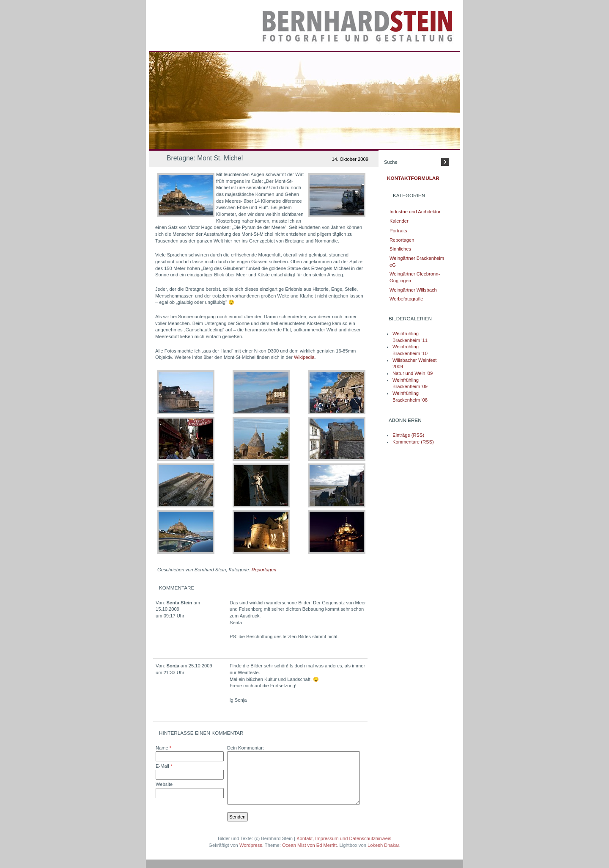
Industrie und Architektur (415, 212)
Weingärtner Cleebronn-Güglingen (415, 277)
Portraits (398, 231)
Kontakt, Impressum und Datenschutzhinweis (344, 838)
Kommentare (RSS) (413, 442)
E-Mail (164, 766)
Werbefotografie (406, 299)
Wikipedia (304, 357)
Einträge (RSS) (408, 435)
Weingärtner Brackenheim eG (417, 262)
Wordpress (251, 845)
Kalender (399, 221)
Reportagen (264, 570)
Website (164, 784)
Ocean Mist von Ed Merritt (309, 845)
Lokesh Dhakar (383, 845)
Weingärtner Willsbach (413, 290)
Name (163, 748)
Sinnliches (400, 249)
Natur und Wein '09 (413, 373)
